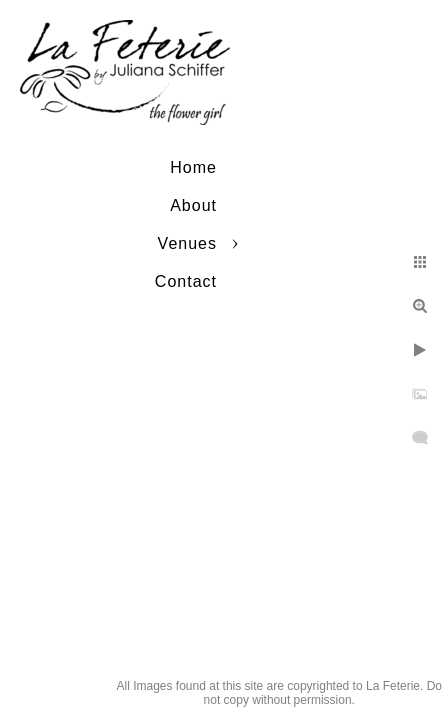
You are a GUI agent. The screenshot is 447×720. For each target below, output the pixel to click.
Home (193, 167)
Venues (187, 243)
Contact (186, 281)
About (193, 205)
